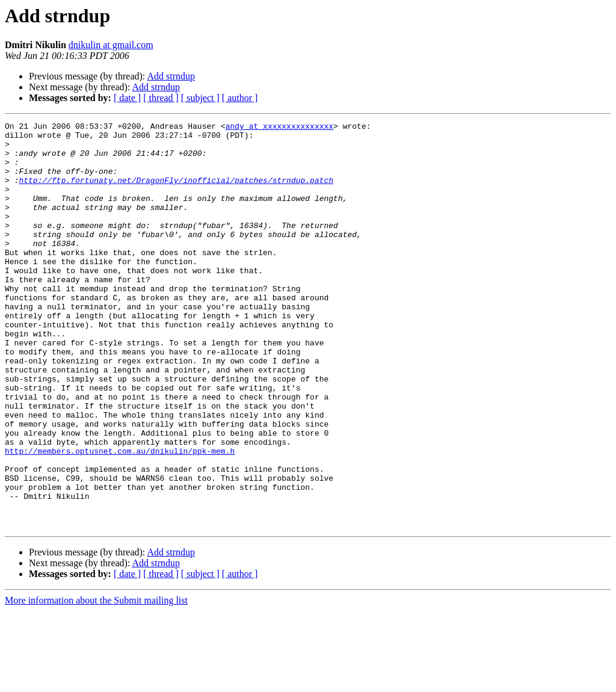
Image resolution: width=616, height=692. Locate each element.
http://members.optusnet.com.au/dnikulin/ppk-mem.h (120, 517)
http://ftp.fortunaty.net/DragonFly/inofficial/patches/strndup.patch (176, 193)
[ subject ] (200, 98)
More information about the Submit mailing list (96, 681)
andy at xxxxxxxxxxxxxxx (279, 128)
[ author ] (240, 98)
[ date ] (127, 98)
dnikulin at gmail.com (111, 45)
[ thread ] (161, 98)
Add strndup (171, 76)
